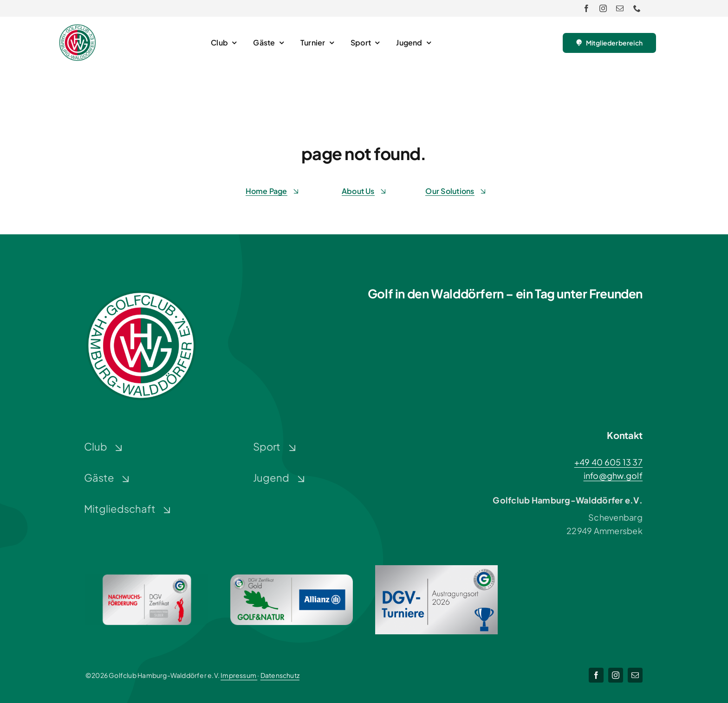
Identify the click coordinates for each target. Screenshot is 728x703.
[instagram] (603, 8)
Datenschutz (280, 675)
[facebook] (586, 8)
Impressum (239, 675)
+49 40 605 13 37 (608, 462)
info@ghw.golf (613, 475)
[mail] (620, 8)
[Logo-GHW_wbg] (78, 28)
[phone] (637, 8)
